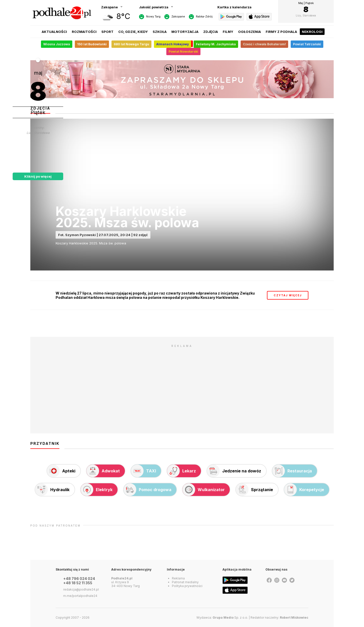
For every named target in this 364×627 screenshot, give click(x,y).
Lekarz (181, 471)
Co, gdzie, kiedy (133, 32)
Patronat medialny (185, 582)
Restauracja (292, 471)
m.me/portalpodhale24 (80, 596)
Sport (107, 32)
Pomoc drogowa (147, 490)
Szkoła (160, 32)
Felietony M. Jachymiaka (216, 44)
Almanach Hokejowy (173, 44)
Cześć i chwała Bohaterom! (264, 44)
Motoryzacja (185, 32)
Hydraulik (52, 490)
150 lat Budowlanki (92, 44)
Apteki (61, 471)
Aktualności (54, 32)
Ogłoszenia (249, 32)
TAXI (143, 471)
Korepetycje (304, 490)
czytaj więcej (288, 295)
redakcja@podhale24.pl (81, 589)
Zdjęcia (211, 32)
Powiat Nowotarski (183, 51)
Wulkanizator (204, 490)
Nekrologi (312, 32)
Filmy (228, 32)
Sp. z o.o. (230, 618)
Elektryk (97, 490)
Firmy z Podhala (281, 32)
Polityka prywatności (187, 586)
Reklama (178, 578)
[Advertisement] (182, 385)
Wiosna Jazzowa (57, 44)
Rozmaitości (84, 32)
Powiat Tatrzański (307, 44)
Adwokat (103, 471)
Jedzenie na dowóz (234, 471)
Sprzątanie (254, 490)
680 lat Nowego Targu (131, 44)
